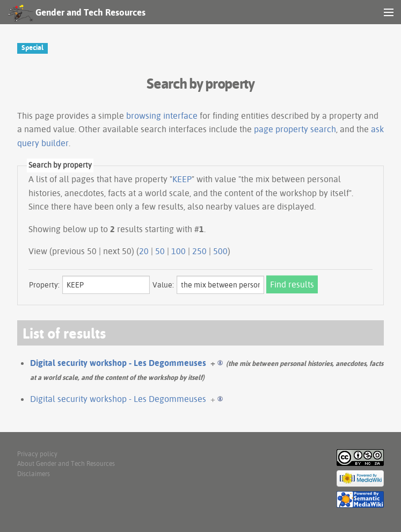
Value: (163, 285)
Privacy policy (37, 454)
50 (160, 251)
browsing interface (162, 116)
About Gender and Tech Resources (66, 463)
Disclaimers (34, 474)
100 (178, 251)
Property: (44, 285)
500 (220, 251)
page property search (295, 129)
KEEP (182, 179)
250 (199, 251)
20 (144, 251)
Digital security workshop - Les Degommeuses (118, 363)
